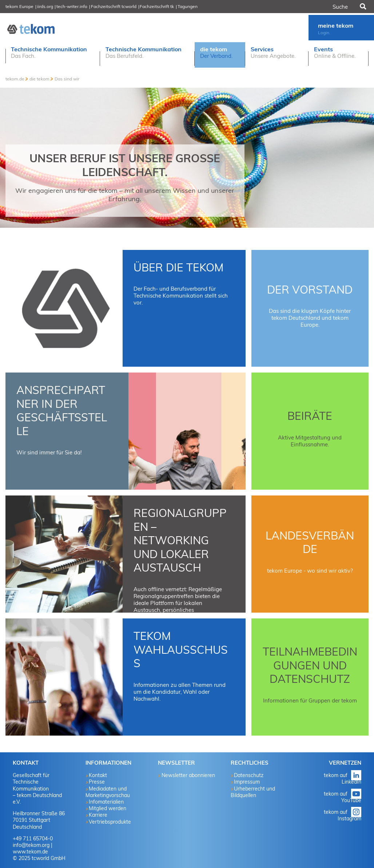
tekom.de (15, 79)
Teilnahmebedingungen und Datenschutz (310, 665)
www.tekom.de (30, 852)
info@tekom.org (31, 845)
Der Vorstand (310, 290)
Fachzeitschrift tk (157, 6)
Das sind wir (67, 79)
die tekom (39, 79)
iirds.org (45, 6)
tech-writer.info (72, 6)
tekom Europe (19, 6)
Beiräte (310, 416)
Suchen (362, 7)
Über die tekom (178, 267)
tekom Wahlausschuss (181, 650)
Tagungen (188, 6)
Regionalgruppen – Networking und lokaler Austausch (180, 540)
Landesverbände (310, 542)
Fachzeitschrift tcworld (114, 6)
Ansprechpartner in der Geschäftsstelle (62, 411)
